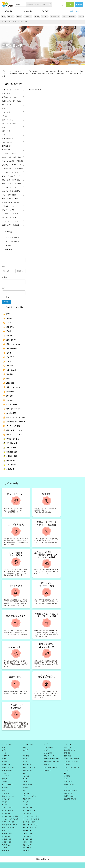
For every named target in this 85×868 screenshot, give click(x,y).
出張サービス (10, 392)
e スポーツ (6, 150)
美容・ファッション (69, 17)
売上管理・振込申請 (70, 799)
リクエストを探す (27, 11)
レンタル (8, 400)
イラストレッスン (8, 206)
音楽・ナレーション (12, 409)
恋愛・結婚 (9, 383)
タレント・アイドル (9, 187)
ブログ (66, 787)
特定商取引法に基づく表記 (52, 762)
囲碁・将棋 (24, 22)
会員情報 (67, 776)
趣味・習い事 (55, 17)
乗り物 (37, 17)
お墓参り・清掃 (10, 456)
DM (65, 773)
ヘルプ (61, 6)
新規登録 (79, 4)
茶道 (4, 135)
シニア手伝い (10, 465)
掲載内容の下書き (70, 796)
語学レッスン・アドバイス (12, 101)
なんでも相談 (10, 413)
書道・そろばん (8, 120)
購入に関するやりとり (71, 750)
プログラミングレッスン (11, 154)
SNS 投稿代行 (7, 142)
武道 (4, 108)
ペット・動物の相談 (9, 195)
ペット (19, 17)
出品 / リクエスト (76, 11)
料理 (6, 379)
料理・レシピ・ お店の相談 (12, 184)
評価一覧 (67, 753)
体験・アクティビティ (13, 387)
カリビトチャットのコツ (72, 767)
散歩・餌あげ (10, 461)
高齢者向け (28, 17)
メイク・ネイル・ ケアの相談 (13, 169)
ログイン (70, 4)
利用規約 (46, 765)
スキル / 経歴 (68, 782)
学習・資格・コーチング (13, 430)
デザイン (8, 361)
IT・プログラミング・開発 (14, 417)
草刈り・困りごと (11, 439)
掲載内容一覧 (68, 793)
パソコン (8, 366)
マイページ (68, 744)
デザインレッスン (8, 210)
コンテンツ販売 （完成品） (12, 191)
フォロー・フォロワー (71, 762)
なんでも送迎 (10, 448)
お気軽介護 (9, 469)
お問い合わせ (48, 770)
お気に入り (68, 747)
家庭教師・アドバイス (10, 97)
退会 (66, 779)
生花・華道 (6, 112)
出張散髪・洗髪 (10, 452)
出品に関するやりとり (71, 790)
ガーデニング (7, 105)
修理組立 (11, 17)
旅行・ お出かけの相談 (10, 199)
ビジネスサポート (11, 370)
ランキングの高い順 (12, 237)
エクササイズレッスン (10, 214)
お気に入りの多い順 (12, 241)
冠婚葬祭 (8, 374)
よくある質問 (48, 753)
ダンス (5, 116)
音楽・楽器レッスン (9, 93)
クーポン (67, 770)
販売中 (7, 297)
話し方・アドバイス (9, 217)
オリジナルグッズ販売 (10, 172)
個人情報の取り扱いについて (52, 759)
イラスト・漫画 (10, 405)
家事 (3, 17)
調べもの (8, 396)
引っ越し (45, 17)
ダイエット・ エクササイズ (12, 165)
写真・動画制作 (10, 349)
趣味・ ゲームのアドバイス (12, 176)
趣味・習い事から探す (14, 84)
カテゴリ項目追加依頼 (50, 767)
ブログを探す (46, 11)
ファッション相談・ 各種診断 (13, 161)
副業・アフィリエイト (13, 435)
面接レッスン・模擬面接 (11, 225)
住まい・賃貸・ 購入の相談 (12, 157)
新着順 (7, 245)
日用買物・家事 (10, 443)
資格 (4, 127)
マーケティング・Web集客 (14, 422)
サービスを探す (7, 11)
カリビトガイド (48, 750)
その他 (7, 353)
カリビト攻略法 (48, 747)
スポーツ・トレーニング (11, 90)
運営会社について (49, 756)
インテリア (9, 357)
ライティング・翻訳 (12, 426)
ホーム (4, 22)
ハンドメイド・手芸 (9, 123)
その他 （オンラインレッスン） (13, 221)
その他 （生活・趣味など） (12, 202)
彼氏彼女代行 (7, 146)
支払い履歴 (68, 756)
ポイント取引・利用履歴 (72, 759)
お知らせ (67, 765)
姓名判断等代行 (8, 139)
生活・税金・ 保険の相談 (11, 180)
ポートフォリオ (69, 785)
